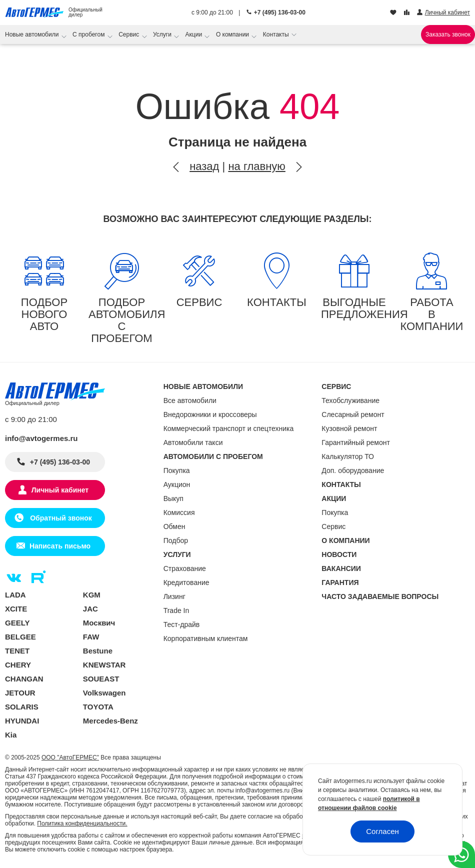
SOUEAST (101, 679)
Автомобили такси (193, 442)
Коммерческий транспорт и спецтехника (229, 428)
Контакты (277, 34)
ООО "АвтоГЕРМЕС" (70, 757)
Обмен (174, 526)
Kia (11, 735)
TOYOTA (98, 707)
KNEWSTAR (104, 665)
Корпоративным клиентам (206, 638)
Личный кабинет (60, 490)
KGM (92, 595)
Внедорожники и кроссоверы (210, 414)
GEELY (17, 623)
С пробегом (89, 34)
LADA (15, 595)
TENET (17, 651)
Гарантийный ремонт (356, 442)
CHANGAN (24, 679)
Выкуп (173, 498)
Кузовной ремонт (349, 428)
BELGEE (20, 637)
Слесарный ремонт (353, 414)
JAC (90, 609)
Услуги (163, 34)
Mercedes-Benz (110, 721)
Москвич (99, 623)
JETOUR (20, 693)
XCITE (16, 609)
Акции (195, 34)
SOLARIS (22, 707)
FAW (91, 637)
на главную (256, 166)
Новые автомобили (33, 34)
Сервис (129, 34)
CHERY (18, 665)
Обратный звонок (60, 518)
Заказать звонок (448, 34)
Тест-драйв (182, 624)
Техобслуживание (350, 400)
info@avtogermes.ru (41, 438)
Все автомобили (190, 400)
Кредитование (186, 582)
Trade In (176, 610)
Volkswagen (104, 693)
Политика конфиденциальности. (82, 823)
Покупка (177, 470)
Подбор (176, 540)
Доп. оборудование (353, 470)
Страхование (185, 568)
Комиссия (179, 512)
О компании (233, 34)
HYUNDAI (22, 721)
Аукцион (177, 484)
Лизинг (174, 596)
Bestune (98, 651)
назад (204, 166)
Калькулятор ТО (348, 456)
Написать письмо (60, 546)
